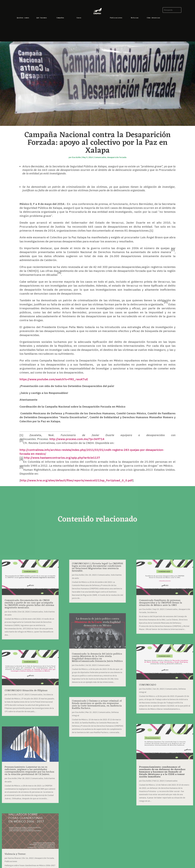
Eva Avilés (76, 157)
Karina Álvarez (14, 858)
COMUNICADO (148, 685)
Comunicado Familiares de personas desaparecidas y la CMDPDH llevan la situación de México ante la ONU (161, 603)
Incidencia (48, 695)
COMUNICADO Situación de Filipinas (26, 691)
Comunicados (100, 157)
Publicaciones (11, 861)
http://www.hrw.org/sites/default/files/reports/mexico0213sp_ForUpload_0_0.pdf (77, 480)
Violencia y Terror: (15, 854)
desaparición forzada (117, 157)
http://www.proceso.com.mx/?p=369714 (77, 439)
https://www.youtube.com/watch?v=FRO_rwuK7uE (54, 379)
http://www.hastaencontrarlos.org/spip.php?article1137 (62, 458)
